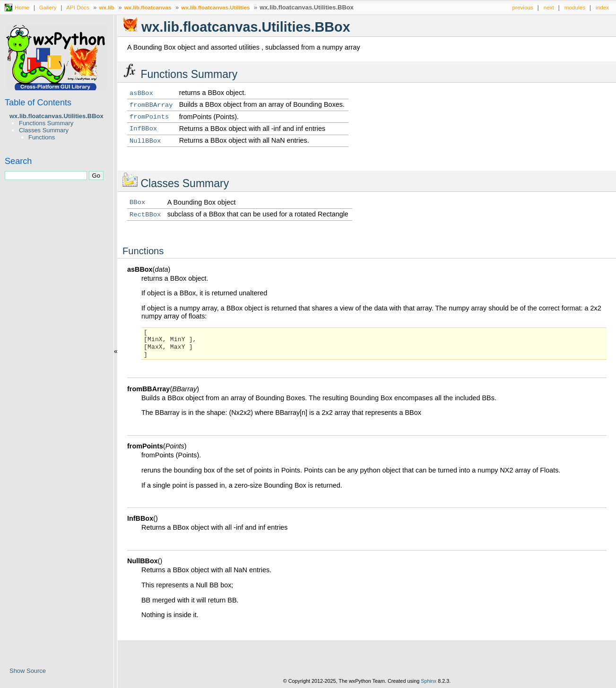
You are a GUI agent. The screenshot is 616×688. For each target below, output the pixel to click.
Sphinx (429, 681)
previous (523, 7)
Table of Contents (38, 103)
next (549, 7)
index (602, 7)
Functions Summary (46, 123)
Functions (42, 137)
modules (575, 7)
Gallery (48, 7)
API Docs (78, 7)
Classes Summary (44, 130)
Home (22, 7)
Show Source (28, 671)
